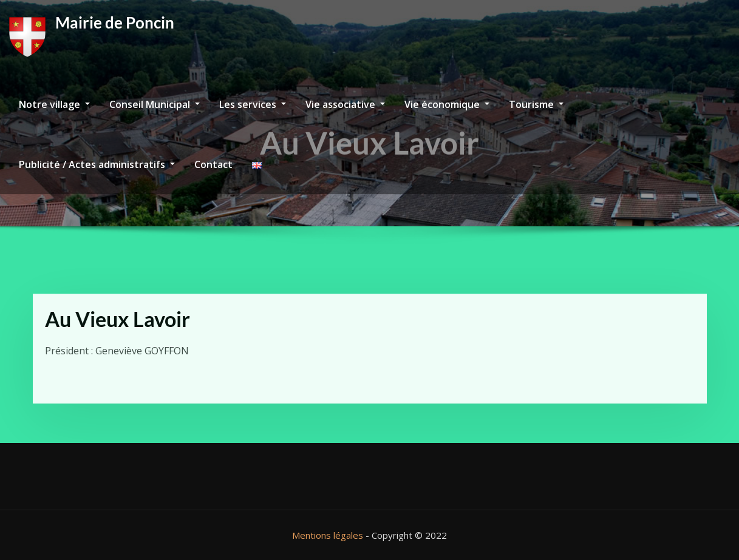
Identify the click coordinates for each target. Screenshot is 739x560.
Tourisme (536, 104)
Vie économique (447, 104)
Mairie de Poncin (115, 22)
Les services (253, 104)
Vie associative (345, 104)
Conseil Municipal (155, 104)
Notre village (54, 104)
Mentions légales (328, 535)
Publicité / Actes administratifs (97, 164)
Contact (213, 164)
